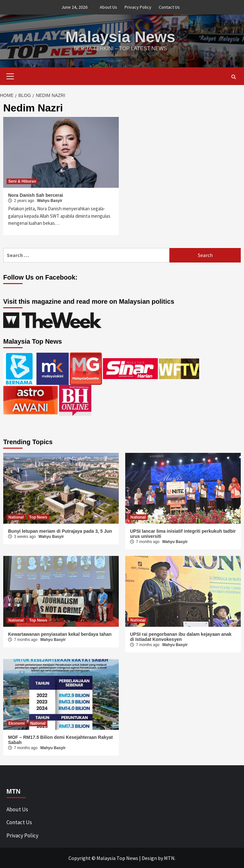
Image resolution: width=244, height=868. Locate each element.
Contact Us (169, 7)
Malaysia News (121, 37)
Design (149, 858)
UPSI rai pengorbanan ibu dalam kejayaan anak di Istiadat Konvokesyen (181, 636)
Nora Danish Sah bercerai (36, 195)
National (16, 517)
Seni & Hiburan (22, 181)
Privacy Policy (138, 7)
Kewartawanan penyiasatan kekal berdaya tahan (60, 634)
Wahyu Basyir (50, 200)
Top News (38, 517)
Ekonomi (17, 723)
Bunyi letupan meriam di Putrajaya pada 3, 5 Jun (60, 531)
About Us (108, 7)
